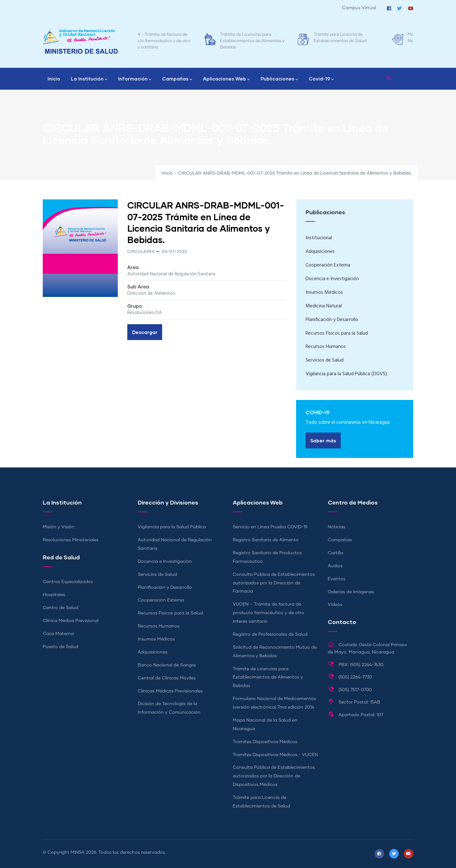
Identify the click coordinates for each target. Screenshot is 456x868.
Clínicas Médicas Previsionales (170, 691)
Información (135, 79)
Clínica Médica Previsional (71, 621)
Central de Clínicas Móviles (167, 678)
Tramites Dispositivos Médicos (265, 742)
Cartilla (336, 553)
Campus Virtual (359, 8)
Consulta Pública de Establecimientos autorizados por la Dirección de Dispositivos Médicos (274, 776)
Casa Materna (58, 634)
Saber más (323, 440)
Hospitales (54, 595)
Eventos (337, 579)
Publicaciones (279, 79)
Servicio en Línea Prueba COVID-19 (270, 527)
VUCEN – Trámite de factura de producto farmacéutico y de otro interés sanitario (186, 41)
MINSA (78, 852)
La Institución (89, 79)
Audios (335, 566)
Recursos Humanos (326, 347)
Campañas (177, 79)
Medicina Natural (324, 306)
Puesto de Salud (60, 647)
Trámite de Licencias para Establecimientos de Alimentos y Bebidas (280, 41)
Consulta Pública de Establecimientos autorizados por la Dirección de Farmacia (274, 583)
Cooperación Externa (328, 265)
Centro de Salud (60, 608)
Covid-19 (321, 79)
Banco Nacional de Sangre (167, 665)
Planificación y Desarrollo (332, 320)
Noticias (336, 527)
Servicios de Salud (325, 360)
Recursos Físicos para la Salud (337, 333)
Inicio (54, 79)
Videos (335, 605)
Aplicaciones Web (226, 79)
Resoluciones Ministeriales (71, 540)
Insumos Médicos (324, 293)
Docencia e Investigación (332, 279)
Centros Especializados (68, 582)
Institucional (319, 238)
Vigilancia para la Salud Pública (172, 527)
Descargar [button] (145, 332)
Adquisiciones (320, 252)
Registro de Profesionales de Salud (270, 634)
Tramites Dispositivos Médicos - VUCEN (275, 755)
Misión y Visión (59, 527)
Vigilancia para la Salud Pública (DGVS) (346, 374)
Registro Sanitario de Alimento (266, 540)
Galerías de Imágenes (351, 592)
